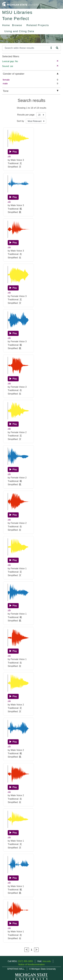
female (6, 80)
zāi (9, 157)
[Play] (13, 152)
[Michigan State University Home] (22, 4)
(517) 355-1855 (25, 961)
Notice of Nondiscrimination (32, 964)
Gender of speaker (14, 74)
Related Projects (38, 25)
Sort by (20, 121)
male (5, 84)
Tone (6, 91)
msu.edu (47, 961)
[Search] (26, 48)
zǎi (9, 202)
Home (6, 25)
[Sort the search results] (36, 121)
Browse (17, 25)
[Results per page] (41, 115)
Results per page (26, 115)
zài (9, 247)
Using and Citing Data (19, 31)
